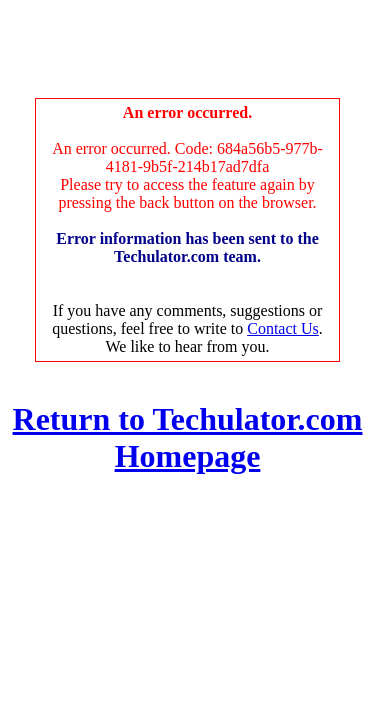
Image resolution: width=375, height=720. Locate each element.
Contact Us (283, 328)
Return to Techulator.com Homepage (188, 437)
